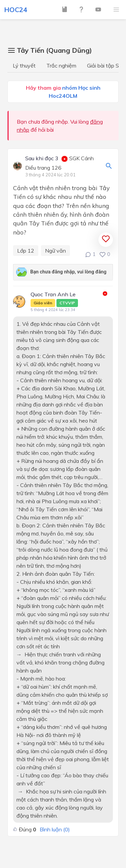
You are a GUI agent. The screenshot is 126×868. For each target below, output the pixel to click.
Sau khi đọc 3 (42, 159)
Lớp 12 (26, 251)
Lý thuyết (24, 66)
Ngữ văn (55, 251)
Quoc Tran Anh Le (54, 299)
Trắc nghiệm (61, 66)
